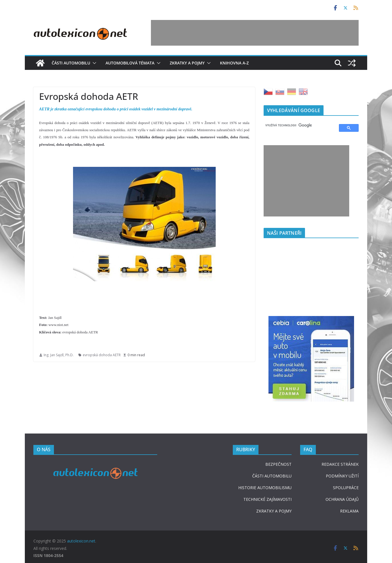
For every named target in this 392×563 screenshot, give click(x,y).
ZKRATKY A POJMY (274, 511)
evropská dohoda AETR (102, 355)
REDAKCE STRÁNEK (340, 464)
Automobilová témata (130, 63)
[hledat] (299, 125)
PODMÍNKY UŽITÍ (342, 476)
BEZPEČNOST (278, 464)
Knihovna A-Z (234, 63)
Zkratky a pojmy (187, 63)
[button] (93, 63)
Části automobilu (71, 63)
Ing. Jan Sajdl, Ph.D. (59, 355)
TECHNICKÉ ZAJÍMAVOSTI (267, 499)
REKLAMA (349, 511)
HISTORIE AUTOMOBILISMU (265, 488)
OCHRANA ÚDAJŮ (342, 499)
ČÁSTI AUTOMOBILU (272, 476)
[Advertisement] (255, 33)
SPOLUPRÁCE (346, 488)
